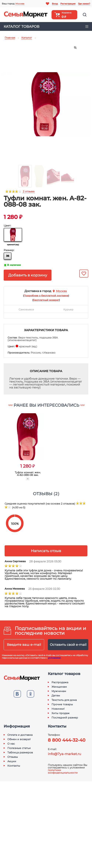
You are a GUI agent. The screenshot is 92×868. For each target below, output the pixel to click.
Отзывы (13, 757)
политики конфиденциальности (63, 771)
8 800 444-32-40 (67, 740)
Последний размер (65, 718)
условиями (54, 658)
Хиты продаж (61, 713)
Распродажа (60, 682)
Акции (12, 761)
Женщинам (59, 687)
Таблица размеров (20, 752)
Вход (55, 4)
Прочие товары (62, 704)
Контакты (14, 766)
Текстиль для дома (64, 700)
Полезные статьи (19, 748)
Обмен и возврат (19, 739)
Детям (56, 696)
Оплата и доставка (20, 735)
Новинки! (58, 709)
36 (8, 256)
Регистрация (68, 4)
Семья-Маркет (26, 15)
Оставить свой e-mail (68, 645)
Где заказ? (84, 4)
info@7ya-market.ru (64, 754)
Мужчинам (59, 691)
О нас (11, 744)
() (46, 296)
